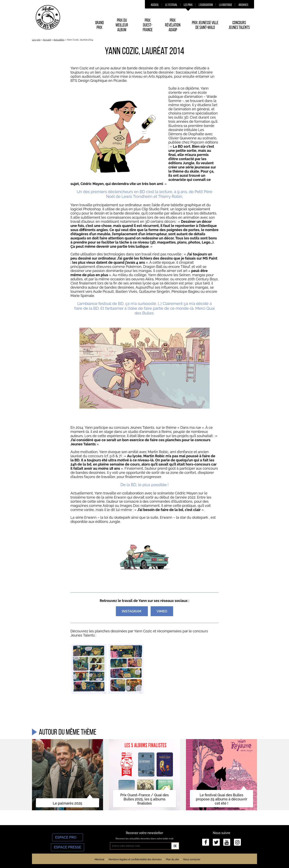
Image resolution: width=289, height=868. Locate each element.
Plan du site (172, 859)
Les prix (188, 5)
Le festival (171, 5)
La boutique (226, 5)
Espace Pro (68, 837)
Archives (243, 5)
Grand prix (99, 25)
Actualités (59, 40)
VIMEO (162, 611)
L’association (206, 5)
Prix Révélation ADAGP (173, 25)
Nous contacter (192, 859)
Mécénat (99, 859)
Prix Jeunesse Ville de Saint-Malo (205, 25)
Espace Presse (68, 847)
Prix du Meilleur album (122, 25)
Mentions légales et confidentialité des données (135, 859)
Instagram (132, 611)
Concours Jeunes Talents (239, 25)
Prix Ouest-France (148, 25)
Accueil (155, 5)
